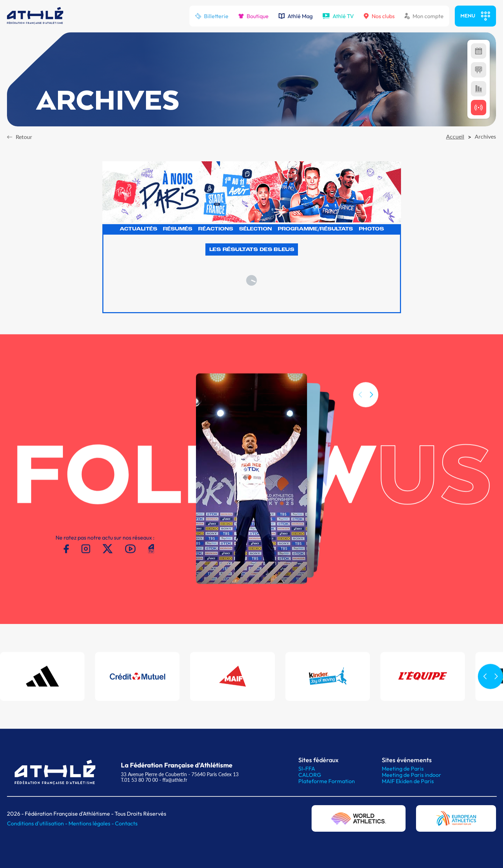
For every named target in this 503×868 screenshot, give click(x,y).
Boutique (253, 16)
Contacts (126, 823)
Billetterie (212, 16)
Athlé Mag (296, 16)
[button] (371, 404)
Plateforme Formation (327, 781)
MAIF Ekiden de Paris (408, 781)
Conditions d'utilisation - (38, 823)
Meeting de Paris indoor (411, 775)
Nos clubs (379, 16)
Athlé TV (338, 16)
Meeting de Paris (403, 768)
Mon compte (424, 16)
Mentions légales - (92, 823)
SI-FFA (307, 768)
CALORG (310, 775)
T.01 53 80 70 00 (139, 780)
